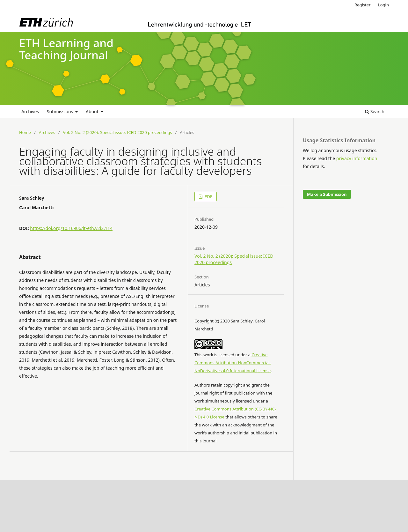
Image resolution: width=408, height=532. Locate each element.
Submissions (61, 111)
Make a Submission (327, 194)
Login (383, 5)
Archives (30, 111)
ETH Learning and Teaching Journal (66, 49)
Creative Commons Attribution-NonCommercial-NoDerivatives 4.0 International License (233, 363)
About (93, 111)
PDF (208, 196)
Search (375, 111)
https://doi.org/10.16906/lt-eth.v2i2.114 (71, 228)
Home (25, 132)
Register (362, 5)
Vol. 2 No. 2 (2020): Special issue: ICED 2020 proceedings (118, 132)
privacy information (357, 158)
